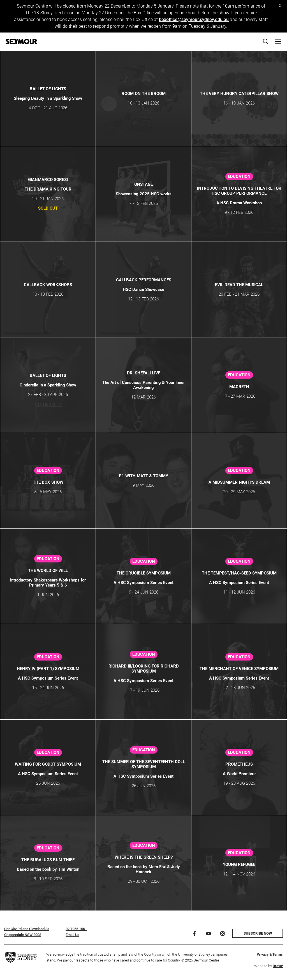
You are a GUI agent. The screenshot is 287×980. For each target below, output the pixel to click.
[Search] (266, 41)
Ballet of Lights (48, 89)
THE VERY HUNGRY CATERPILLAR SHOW (239, 94)
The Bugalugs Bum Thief (48, 860)
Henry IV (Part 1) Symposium (48, 669)
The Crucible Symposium (144, 573)
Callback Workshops (48, 285)
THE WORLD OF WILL (48, 571)
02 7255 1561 (76, 929)
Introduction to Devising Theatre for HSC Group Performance (239, 191)
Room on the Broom (144, 94)
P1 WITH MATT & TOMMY (143, 476)
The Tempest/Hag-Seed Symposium (239, 573)
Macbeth (239, 387)
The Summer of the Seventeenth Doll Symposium (144, 764)
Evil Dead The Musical (239, 285)
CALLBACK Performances (144, 280)
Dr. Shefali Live (144, 373)
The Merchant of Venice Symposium (239, 669)
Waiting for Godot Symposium (48, 764)
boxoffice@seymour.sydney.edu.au (194, 19)
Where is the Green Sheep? (144, 857)
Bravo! (278, 966)
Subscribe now (258, 933)
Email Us (72, 935)
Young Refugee (239, 865)
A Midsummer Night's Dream (239, 482)
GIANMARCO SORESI (48, 180)
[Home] (21, 41)
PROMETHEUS (239, 764)
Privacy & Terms (270, 954)
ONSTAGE (143, 184)
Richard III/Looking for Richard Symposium (144, 669)
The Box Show (48, 482)
